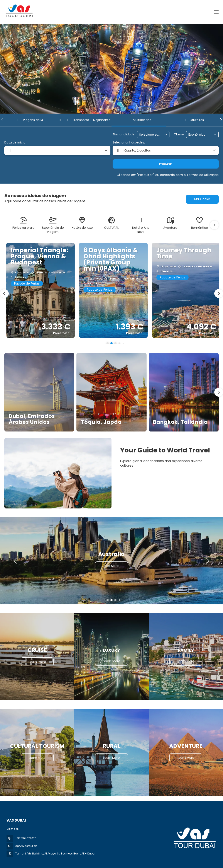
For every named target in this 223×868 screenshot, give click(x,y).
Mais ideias (202, 199)
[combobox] (150, 135)
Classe (179, 134)
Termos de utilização (203, 175)
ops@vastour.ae (26, 846)
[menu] (216, 12)
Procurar (166, 164)
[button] (2, 120)
